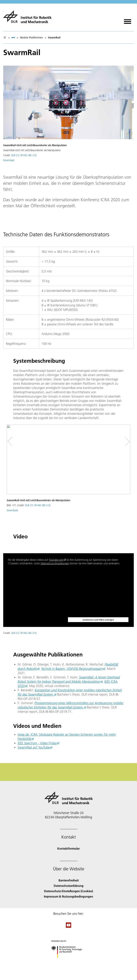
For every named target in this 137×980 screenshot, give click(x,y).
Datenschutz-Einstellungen (55, 563)
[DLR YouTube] (68, 927)
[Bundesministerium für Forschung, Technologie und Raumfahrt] (69, 961)
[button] (68, 475)
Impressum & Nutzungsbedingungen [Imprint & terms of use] (68, 896)
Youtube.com (56, 560)
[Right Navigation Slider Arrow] (126, 442)
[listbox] (13, 37)
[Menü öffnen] (128, 20)
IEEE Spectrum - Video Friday (37, 743)
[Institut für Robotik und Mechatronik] (27, 17)
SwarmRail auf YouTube (34, 747)
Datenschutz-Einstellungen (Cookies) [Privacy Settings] (68, 891)
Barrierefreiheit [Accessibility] (69, 880)
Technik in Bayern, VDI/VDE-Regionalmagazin (72, 669)
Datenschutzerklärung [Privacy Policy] (69, 886)
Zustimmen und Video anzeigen (98, 620)
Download (9, 160)
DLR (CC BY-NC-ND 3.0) (24, 155)
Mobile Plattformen (31, 38)
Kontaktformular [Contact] (68, 848)
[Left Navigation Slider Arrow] (12, 442)
